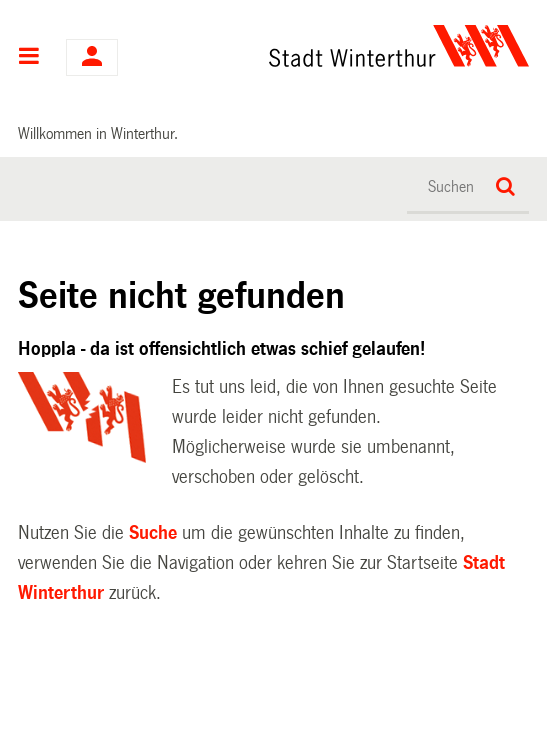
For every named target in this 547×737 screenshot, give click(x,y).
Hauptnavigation (29, 58)
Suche (153, 533)
